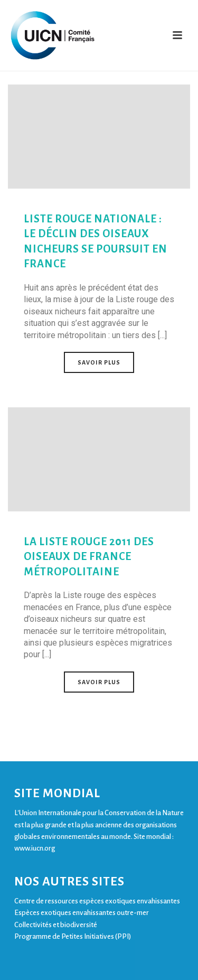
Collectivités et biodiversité (56, 925)
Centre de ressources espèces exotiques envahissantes (97, 901)
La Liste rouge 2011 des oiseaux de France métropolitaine (89, 557)
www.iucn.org (35, 848)
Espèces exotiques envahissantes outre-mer (82, 913)
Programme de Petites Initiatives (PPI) (73, 936)
